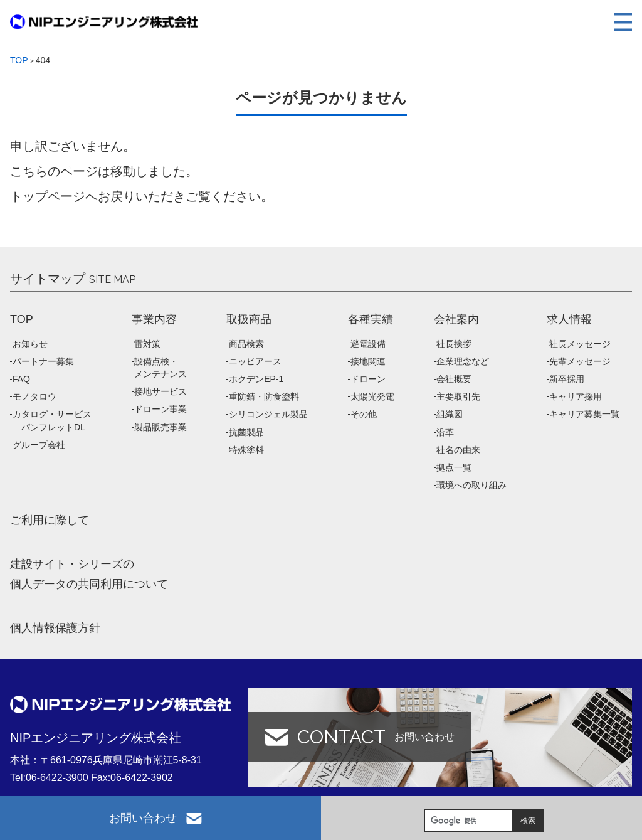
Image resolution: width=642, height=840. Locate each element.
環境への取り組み (471, 485)
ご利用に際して (50, 520)
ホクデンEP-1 (256, 379)
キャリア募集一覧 (584, 414)
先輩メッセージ (580, 361)
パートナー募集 (43, 361)
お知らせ (30, 344)
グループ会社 (39, 445)
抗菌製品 (246, 432)
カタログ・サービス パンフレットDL (52, 420)
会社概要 (454, 379)
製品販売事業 (160, 427)
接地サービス (160, 391)
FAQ (21, 379)
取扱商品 (249, 319)
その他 (364, 414)
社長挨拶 (454, 344)
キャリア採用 (576, 396)
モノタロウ (34, 396)
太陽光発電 (372, 396)
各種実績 (371, 319)
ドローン (368, 379)
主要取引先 (458, 396)
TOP (22, 319)
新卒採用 (567, 379)
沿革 (445, 432)
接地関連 (368, 361)
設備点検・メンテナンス (160, 368)
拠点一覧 (454, 467)
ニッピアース (255, 361)
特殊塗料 (246, 450)
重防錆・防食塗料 (264, 396)
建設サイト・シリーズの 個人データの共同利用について (89, 574)
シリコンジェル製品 (268, 414)
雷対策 (147, 344)
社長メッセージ (580, 344)
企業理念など (463, 361)
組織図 (450, 414)
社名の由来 (458, 450)
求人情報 (569, 319)
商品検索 (246, 344)
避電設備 (368, 344)
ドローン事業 (160, 409)
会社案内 (456, 319)
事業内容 (154, 319)
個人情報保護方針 (55, 628)
